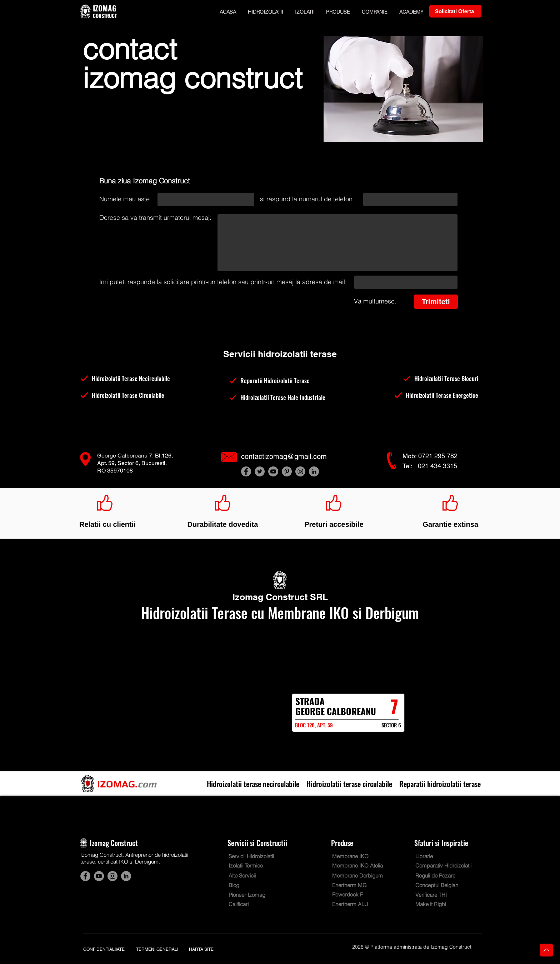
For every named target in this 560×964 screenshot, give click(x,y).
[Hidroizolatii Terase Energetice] (427, 395)
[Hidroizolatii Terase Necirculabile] (131, 378)
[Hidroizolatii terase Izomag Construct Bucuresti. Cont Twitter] (260, 471)
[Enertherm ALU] (354, 904)
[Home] (546, 950)
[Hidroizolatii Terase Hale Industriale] (280, 397)
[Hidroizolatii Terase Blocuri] (427, 378)
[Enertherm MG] (354, 885)
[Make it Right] (436, 904)
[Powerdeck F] (354, 894)
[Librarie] (427, 856)
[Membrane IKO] (357, 856)
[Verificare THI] (436, 895)
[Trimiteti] (436, 302)
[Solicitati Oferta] (455, 11)
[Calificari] (244, 904)
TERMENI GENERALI (157, 949)
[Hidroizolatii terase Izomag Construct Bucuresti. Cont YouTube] (273, 471)
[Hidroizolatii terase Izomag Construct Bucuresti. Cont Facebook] (246, 471)
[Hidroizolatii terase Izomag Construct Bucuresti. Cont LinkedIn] (314, 471)
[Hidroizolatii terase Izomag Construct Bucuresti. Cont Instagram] (300, 471)
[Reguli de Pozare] (447, 876)
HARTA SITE (201, 949)
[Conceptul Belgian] (442, 885)
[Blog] (249, 885)
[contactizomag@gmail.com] (290, 456)
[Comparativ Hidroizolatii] (447, 866)
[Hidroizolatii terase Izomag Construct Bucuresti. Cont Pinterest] (287, 471)
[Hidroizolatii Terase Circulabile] (131, 395)
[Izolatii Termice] (250, 866)
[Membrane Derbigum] (364, 876)
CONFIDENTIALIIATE (104, 949)
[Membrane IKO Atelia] (359, 866)
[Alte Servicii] (246, 876)
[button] (266, 12)
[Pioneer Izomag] (252, 895)
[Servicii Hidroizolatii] (260, 856)
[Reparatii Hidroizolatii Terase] (280, 380)
